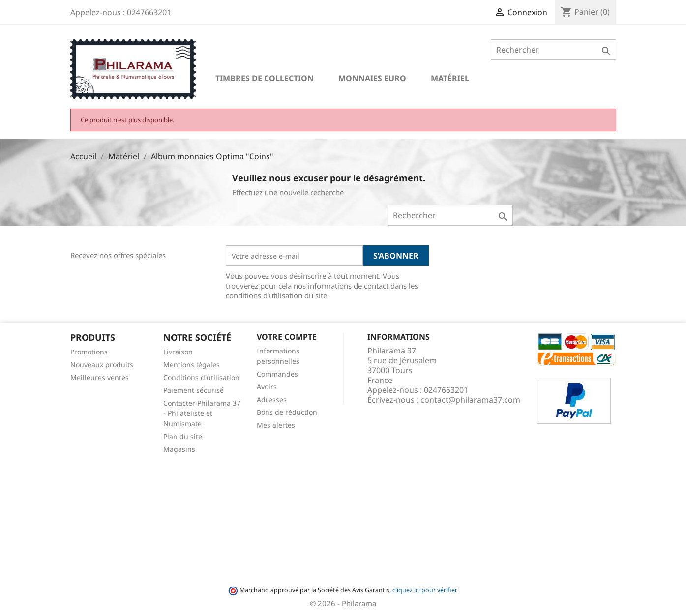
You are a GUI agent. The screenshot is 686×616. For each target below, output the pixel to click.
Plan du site (183, 436)
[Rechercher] (553, 50)
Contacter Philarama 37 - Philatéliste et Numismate (202, 413)
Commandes (277, 374)
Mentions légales (192, 365)
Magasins (179, 449)
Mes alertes (276, 425)
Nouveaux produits (102, 365)
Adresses (272, 399)
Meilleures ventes (100, 377)
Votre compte (287, 337)
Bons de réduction (287, 412)
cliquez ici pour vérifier (424, 590)
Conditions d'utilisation (201, 377)
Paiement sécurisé (194, 390)
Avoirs (267, 387)
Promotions (89, 352)
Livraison (178, 352)
